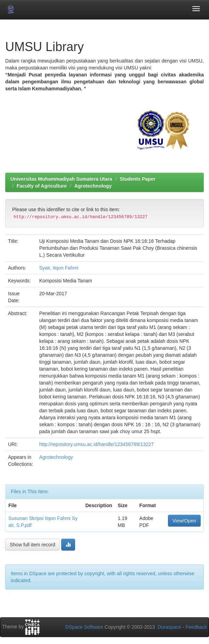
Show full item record (33, 545)
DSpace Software (84, 627)
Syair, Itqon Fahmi (59, 268)
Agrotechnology (93, 186)
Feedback (196, 627)
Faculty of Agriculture (42, 186)
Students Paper (138, 179)
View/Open (184, 521)
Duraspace (169, 627)
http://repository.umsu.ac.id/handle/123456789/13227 (97, 444)
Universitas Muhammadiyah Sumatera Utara (61, 179)
